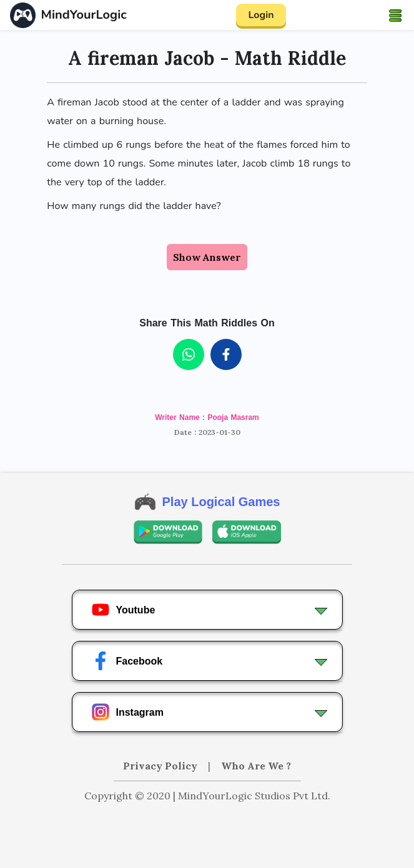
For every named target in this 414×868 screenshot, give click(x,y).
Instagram (127, 712)
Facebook (127, 661)
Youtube (123, 610)
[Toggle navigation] (395, 15)
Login (261, 15)
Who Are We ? (256, 766)
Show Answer (207, 257)
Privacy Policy (161, 766)
